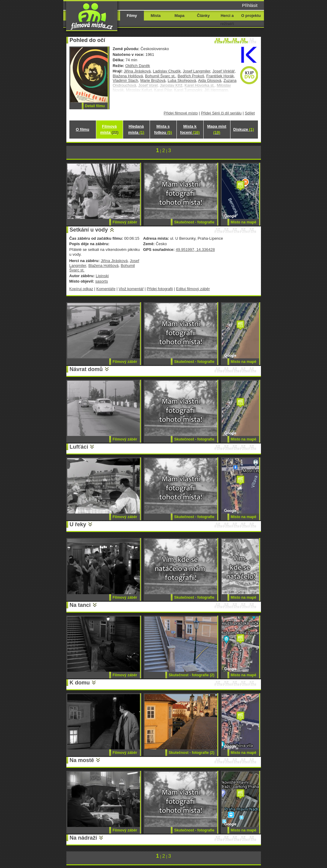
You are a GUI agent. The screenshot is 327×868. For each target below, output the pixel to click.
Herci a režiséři (227, 20)
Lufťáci (79, 447)
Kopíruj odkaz (81, 289)
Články (203, 16)
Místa (156, 16)
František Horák (220, 76)
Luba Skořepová (182, 80)
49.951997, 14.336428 (195, 250)
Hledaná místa (136, 129)
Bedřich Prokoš (191, 76)
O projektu (251, 16)
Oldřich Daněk (138, 66)
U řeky (78, 524)
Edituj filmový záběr (193, 289)
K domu (80, 683)
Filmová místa (109, 129)
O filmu (83, 129)
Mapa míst (217, 129)
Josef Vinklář (224, 71)
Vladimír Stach (125, 80)
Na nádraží (83, 838)
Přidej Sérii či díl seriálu (221, 113)
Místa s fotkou (163, 129)
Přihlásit (250, 5)
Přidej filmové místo (181, 113)
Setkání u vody (89, 230)
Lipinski (102, 276)
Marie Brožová (153, 80)
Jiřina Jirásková (137, 71)
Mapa (179, 16)
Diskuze (243, 129)
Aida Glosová (210, 80)
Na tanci (80, 605)
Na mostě (82, 760)
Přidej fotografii (160, 289)
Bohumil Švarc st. (160, 76)
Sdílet (250, 113)
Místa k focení (190, 129)
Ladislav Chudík (167, 71)
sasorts (102, 281)
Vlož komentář (131, 289)
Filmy (132, 16)
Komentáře (106, 289)
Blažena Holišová (128, 76)
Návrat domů (86, 369)
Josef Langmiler (197, 71)
